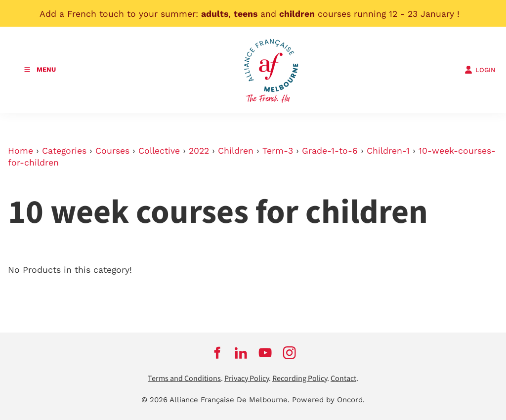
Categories (64, 151)
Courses (112, 151)
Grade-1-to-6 (330, 151)
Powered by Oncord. (328, 400)
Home (21, 151)
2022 (199, 151)
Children (236, 151)
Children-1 (388, 151)
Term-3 (278, 151)
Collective (159, 151)
